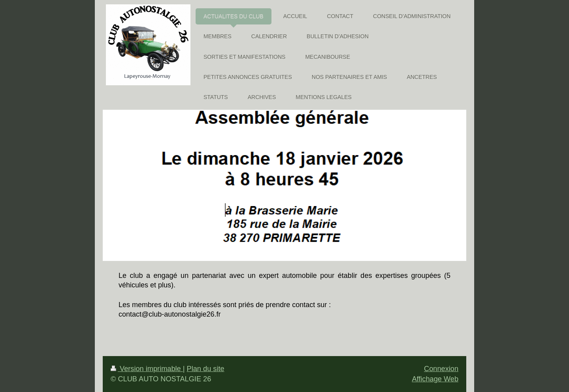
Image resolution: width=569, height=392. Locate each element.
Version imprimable (147, 369)
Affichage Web (435, 379)
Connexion (441, 369)
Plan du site (206, 369)
